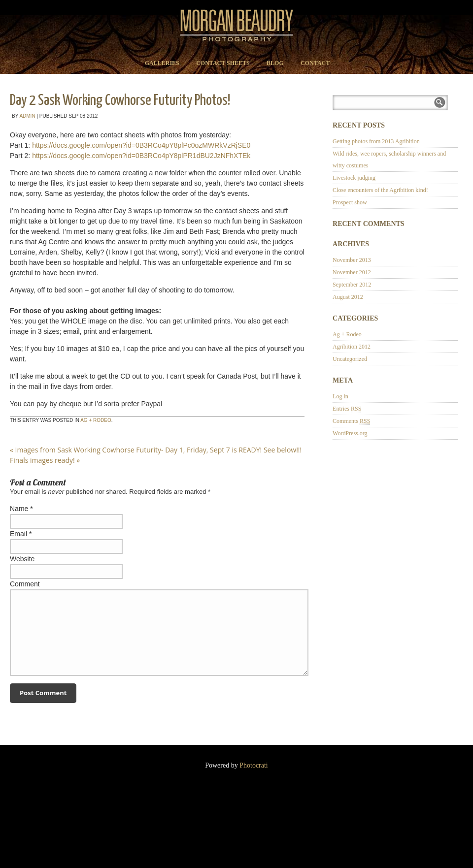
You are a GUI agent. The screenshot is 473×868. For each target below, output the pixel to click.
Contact (315, 63)
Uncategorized (350, 359)
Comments (351, 421)
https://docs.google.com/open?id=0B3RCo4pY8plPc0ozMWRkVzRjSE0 (141, 145)
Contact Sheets (223, 63)
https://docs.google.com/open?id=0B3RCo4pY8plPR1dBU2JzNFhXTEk (141, 156)
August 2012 (348, 297)
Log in (340, 396)
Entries (347, 409)
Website (22, 559)
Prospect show (350, 202)
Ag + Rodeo (96, 420)
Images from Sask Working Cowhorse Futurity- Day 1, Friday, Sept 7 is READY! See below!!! (156, 450)
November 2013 (352, 260)
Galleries (162, 63)
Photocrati (254, 765)
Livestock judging (354, 178)
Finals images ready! (45, 460)
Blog (275, 63)
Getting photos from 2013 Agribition (376, 141)
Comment (25, 584)
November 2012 (352, 272)
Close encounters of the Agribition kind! (380, 190)
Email (18, 534)
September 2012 (352, 285)
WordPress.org (350, 433)
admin (27, 116)
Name (19, 509)
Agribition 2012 (352, 347)
